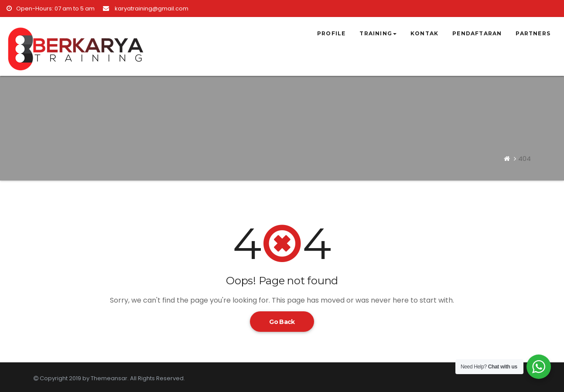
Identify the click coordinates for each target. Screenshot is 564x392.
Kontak (424, 33)
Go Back (282, 322)
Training (378, 33)
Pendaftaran (477, 33)
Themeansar (109, 378)
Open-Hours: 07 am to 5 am (51, 9)
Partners (533, 33)
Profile (331, 33)
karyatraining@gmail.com (146, 9)
